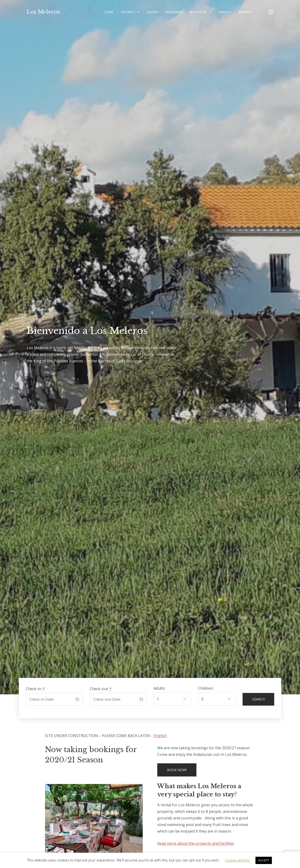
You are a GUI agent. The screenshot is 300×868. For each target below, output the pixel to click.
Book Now (198, 12)
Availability (174, 12)
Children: (206, 688)
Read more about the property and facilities (196, 843)
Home (109, 12)
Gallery (152, 12)
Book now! (177, 770)
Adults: (159, 688)
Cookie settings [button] (237, 860)
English (160, 736)
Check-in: (35, 689)
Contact (225, 12)
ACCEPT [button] (264, 860)
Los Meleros (43, 12)
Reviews (245, 12)
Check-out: (101, 689)
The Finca (127, 12)
